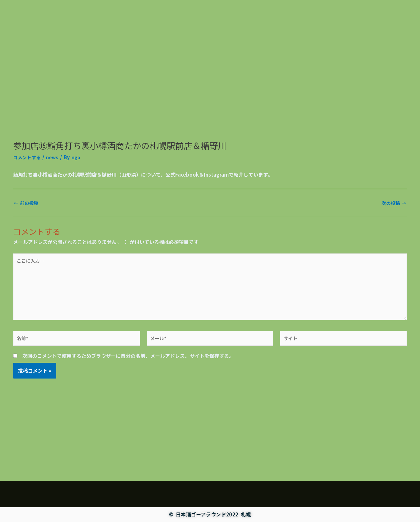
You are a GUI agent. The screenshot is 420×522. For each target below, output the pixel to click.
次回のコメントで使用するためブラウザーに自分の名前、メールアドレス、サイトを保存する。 (128, 423)
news (54, 217)
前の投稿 (27, 262)
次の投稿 (393, 262)
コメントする (28, 217)
